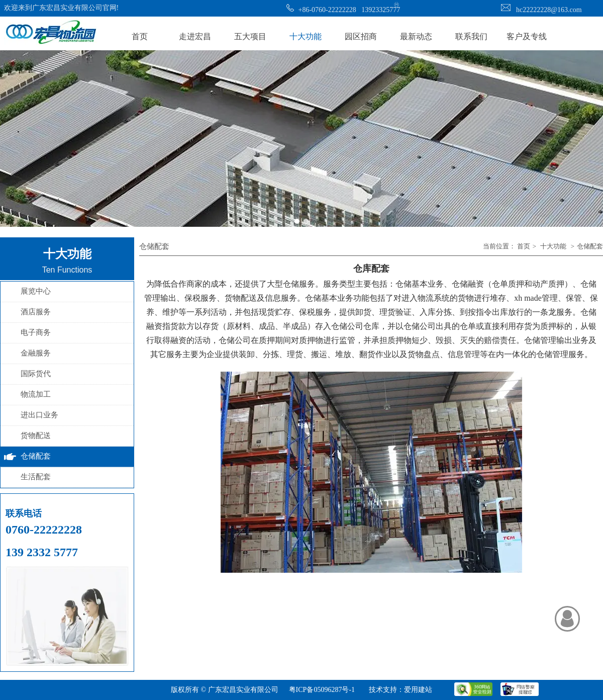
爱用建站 (418, 690)
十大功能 (553, 246)
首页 (524, 246)
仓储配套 (590, 246)
